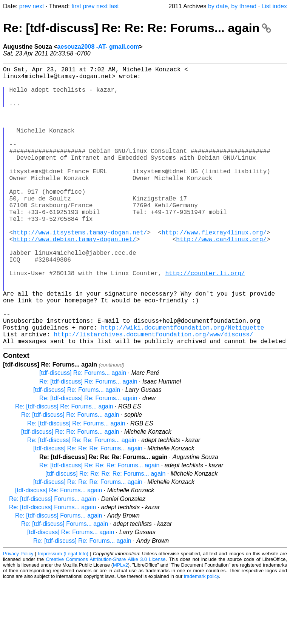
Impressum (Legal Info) (63, 615)
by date (218, 6)
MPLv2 (120, 627)
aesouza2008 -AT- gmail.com (98, 47)
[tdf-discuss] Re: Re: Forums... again (70, 494)
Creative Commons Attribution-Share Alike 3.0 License (106, 621)
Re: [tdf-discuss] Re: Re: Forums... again (82, 502)
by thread (244, 6)
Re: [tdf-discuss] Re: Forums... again (88, 443)
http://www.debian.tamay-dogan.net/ (74, 278)
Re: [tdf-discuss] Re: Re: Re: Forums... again (137, 28)
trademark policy (201, 638)
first (76, 6)
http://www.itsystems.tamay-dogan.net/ (80, 270)
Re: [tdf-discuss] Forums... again (52, 561)
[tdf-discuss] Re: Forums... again (83, 435)
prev (25, 6)
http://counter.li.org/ (205, 320)
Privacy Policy (18, 615)
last (114, 6)
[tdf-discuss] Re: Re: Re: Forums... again (88, 510)
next (38, 6)
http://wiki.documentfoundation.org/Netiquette (182, 386)
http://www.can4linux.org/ (221, 278)
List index (274, 6)
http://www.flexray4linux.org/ (214, 270)
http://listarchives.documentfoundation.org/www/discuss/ (153, 394)
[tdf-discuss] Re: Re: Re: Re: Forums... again (105, 535)
